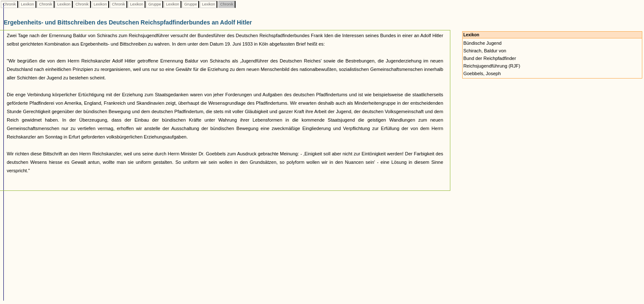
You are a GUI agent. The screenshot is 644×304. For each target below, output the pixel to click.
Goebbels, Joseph (482, 73)
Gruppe (155, 4)
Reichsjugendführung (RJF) (492, 66)
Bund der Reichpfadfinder (490, 58)
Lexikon (27, 4)
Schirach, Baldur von (485, 51)
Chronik (9, 4)
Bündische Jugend (483, 43)
